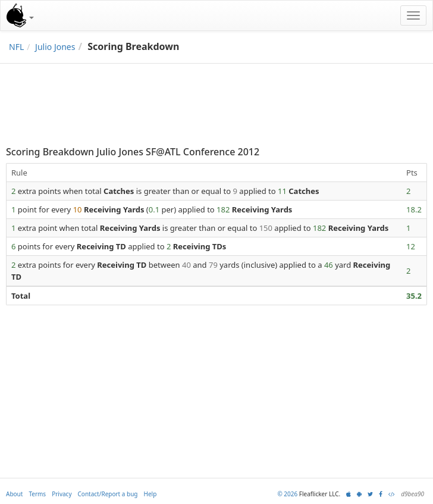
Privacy (62, 494)
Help (150, 494)
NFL (16, 47)
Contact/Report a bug (108, 494)
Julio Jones (55, 47)
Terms (37, 494)
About (14, 494)
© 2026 (287, 494)
